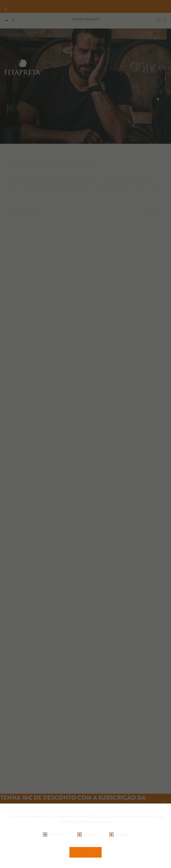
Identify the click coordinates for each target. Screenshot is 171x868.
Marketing (122, 834)
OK (85, 852)
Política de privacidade (98, 822)
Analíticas (90, 834)
